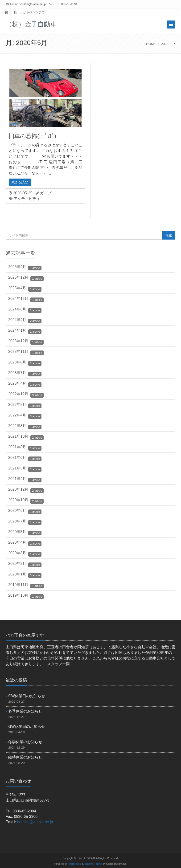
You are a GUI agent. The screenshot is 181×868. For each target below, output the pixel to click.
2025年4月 (25, 289)
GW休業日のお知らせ (27, 696)
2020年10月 (26, 501)
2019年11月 (26, 586)
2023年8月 (25, 363)
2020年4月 (25, 543)
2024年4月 (25, 321)
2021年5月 (25, 469)
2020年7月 (25, 522)
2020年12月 (26, 490)
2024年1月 (25, 331)
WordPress (75, 864)
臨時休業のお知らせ (25, 757)
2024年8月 (25, 310)
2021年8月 (25, 448)
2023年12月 (26, 342)
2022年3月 (25, 427)
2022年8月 (25, 405)
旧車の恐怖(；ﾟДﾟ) (32, 136)
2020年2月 (25, 564)
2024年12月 (26, 299)
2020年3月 (25, 554)
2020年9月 (25, 511)
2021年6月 (25, 458)
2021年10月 (26, 437)
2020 (165, 44)
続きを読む (20, 182)
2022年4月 (25, 416)
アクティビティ (27, 199)
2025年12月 (26, 278)
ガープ (46, 193)
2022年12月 (26, 395)
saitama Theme (93, 864)
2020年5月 (25, 533)
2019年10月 (26, 596)
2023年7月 (25, 374)
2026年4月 (25, 268)
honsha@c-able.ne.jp (32, 4)
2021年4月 (25, 480)
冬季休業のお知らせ (25, 711)
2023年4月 (25, 384)
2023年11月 (26, 352)
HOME (151, 44)
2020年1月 (25, 575)
